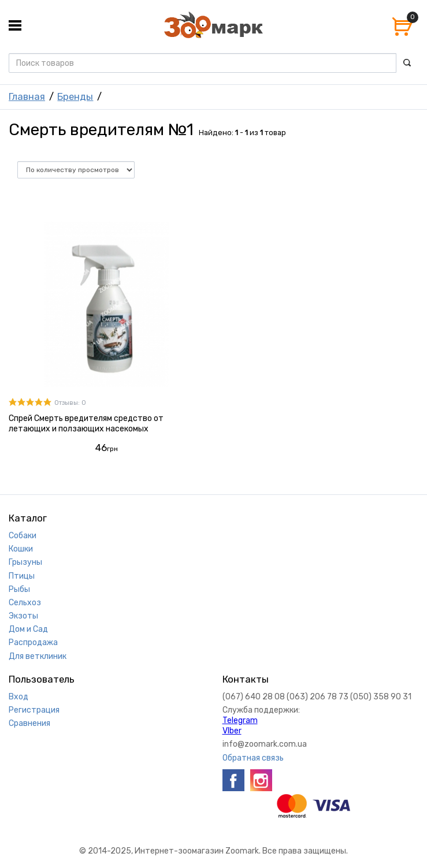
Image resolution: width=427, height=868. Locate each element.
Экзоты (23, 616)
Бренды (75, 96)
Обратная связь (253, 758)
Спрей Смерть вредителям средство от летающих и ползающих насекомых (86, 424)
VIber (232, 731)
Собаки (23, 536)
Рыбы (19, 589)
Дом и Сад (28, 629)
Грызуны (25, 562)
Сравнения (29, 723)
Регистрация (34, 710)
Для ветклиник (38, 656)
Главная (27, 96)
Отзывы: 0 (70, 403)
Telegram (240, 720)
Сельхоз (25, 603)
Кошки (21, 549)
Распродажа (33, 642)
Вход (18, 697)
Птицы (22, 576)
